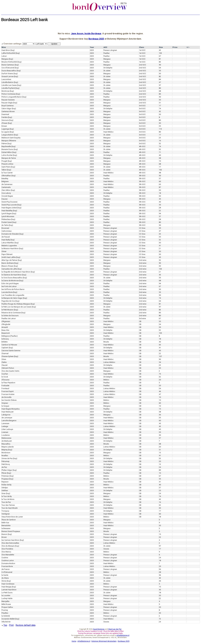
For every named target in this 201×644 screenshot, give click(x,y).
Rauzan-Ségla (7, 103)
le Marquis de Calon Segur (12, 298)
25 (160, 490)
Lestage (5, 426)
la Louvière (6, 595)
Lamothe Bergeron (9, 421)
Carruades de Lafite (9, 269)
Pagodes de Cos (8, 301)
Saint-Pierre (6, 167)
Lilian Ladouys (7, 429)
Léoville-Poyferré (8, 88)
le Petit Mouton (8, 310)
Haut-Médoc (108, 132)
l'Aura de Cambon (9, 520)
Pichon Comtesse (9, 94)
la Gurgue (5, 406)
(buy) (13, 50)
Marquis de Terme (9, 158)
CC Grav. (142, 228)
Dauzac (5, 199)
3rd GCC (142, 106)
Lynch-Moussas (8, 216)
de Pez (4, 467)
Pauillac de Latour (9, 318)
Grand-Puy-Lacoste (9, 205)
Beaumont (6, 333)
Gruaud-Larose (8, 76)
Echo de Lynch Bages (10, 283)
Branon (4, 534)
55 (160, 71)
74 (160, 109)
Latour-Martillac (8, 243)
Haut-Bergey (6, 587)
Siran (4, 493)
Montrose (5, 91)
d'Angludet (6, 324)
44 (160, 581)
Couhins (5, 558)
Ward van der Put (115, 629)
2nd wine (143, 260)
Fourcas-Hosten (8, 394)
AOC (105, 47)
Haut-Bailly (6, 240)
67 (160, 56)
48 (160, 173)
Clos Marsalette (8, 555)
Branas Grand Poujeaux (11, 531)
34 (160, 324)
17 (160, 106)
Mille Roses (6, 604)
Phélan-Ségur (7, 470)
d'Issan (4, 123)
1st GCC (142, 50)
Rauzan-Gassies (8, 100)
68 (160, 91)
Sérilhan (5, 490)
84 (160, 79)
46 (160, 391)
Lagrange (5, 129)
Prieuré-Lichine (7, 164)
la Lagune (5, 132)
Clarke (4, 362)
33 (160, 234)
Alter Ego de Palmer (9, 260)
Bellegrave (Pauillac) (10, 336)
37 (160, 438)
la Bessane (6, 528)
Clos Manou (6, 552)
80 (160, 88)
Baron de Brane (8, 263)
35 (160, 126)
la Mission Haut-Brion (10, 248)
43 (160, 50)
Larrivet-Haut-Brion (9, 590)
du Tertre (5, 225)
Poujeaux (5, 479)
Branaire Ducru (7, 149)
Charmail (5, 353)
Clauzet (5, 365)
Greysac (5, 403)
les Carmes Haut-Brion (10, 540)
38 (160, 158)
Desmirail (5, 114)
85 (160, 94)
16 (160, 141)
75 (160, 374)
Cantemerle (6, 187)
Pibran (4, 473)
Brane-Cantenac (8, 65)
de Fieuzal (6, 237)
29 (160, 566)
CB (140, 321)
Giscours (5, 120)
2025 (92, 50)
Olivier (4, 251)
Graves (106, 549)
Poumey (5, 610)
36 (160, 415)
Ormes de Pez (7, 458)
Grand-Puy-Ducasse (9, 202)
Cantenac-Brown (8, 111)
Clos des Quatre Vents (10, 371)
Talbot (4, 170)
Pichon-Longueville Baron (12, 97)
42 (160, 111)
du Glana (5, 578)
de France (5, 569)
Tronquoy (5, 511)
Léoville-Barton (8, 82)
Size (161, 47)
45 (160, 199)
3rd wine (142, 318)
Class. (142, 47)
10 (160, 161)
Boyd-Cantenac (8, 106)
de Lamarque (7, 418)
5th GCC (142, 176)
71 (160, 152)
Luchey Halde (7, 598)
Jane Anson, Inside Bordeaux (86, 34)
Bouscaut (5, 228)
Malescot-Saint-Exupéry (11, 138)
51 (160, 103)
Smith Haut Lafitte (9, 257)
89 (160, 470)
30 (160, 74)
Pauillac (107, 53)
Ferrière (5, 117)
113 (160, 129)
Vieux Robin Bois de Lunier (12, 517)
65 (160, 184)
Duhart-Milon (7, 152)
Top (4, 625)
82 (160, 76)
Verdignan (6, 514)
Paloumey (5, 461)
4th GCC (142, 146)
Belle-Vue (5, 523)
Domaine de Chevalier (10, 234)
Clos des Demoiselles (10, 543)
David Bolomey (99, 629)
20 (160, 368)
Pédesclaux (6, 219)
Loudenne (6, 435)
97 (160, 85)
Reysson (5, 482)
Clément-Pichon (8, 368)
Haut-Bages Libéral (9, 208)
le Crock (5, 377)
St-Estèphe (108, 68)
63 (160, 345)
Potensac (5, 476)
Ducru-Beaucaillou (9, 71)
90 (160, 65)
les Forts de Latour (9, 286)
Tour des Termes (8, 505)
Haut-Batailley (7, 211)
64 (160, 68)
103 (160, 53)
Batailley (5, 178)
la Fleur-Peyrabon (8, 383)
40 (160, 155)
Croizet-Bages (7, 196)
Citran (4, 359)
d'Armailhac (6, 176)
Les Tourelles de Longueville (13, 295)
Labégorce (6, 415)
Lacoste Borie (7, 292)
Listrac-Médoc (109, 362)
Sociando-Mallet (8, 619)
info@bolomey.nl (123, 635)
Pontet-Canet (7, 222)
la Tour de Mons (8, 499)
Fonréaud (5, 388)
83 (160, 62)
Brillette (5, 342)
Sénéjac (5, 488)
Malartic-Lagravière (9, 246)
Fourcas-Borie (7, 566)
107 (160, 356)
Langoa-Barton (8, 135)
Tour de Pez (6, 502)
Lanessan (5, 423)
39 (160, 228)
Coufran (5, 374)
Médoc (106, 380)
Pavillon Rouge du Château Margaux (16, 304)
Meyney (5, 450)
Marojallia (5, 601)
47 (160, 82)
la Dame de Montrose (10, 281)
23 (160, 138)
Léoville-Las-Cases (9, 85)
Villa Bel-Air (6, 622)
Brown (4, 537)
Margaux (5, 59)
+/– (188, 47)
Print (11, 625)
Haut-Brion (6, 50)
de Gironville (6, 397)
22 (160, 211)
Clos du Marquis (8, 546)
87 (160, 187)
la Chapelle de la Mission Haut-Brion (16, 272)
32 (160, 240)
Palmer (4, 144)
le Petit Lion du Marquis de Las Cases (16, 307)
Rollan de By (6, 485)
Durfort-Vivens (7, 74)
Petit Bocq (6, 464)
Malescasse (6, 438)
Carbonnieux (7, 231)
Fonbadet (5, 386)
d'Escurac (5, 380)
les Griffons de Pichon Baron (13, 289)
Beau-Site (5, 330)
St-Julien (107, 71)
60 (160, 181)
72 (160, 619)
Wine (4, 47)
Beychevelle (6, 146)
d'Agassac (6, 321)
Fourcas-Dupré (8, 391)
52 (160, 144)
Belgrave (5, 181)
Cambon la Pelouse (9, 345)
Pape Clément (7, 254)
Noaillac (5, 456)
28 (160, 208)
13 (160, 453)
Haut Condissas (8, 584)
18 (160, 193)
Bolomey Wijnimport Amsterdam (104, 641)
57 (160, 178)
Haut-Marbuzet (8, 412)
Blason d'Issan (7, 266)
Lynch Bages (7, 213)
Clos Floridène (7, 549)
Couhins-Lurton (8, 560)
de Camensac (7, 184)
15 (160, 409)
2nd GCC (143, 65)
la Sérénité (6, 616)
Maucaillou (6, 444)
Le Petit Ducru (7, 593)
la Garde (5, 575)
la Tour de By (7, 496)
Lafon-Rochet (7, 155)
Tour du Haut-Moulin (10, 508)
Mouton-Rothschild (9, 62)
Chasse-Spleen (8, 356)
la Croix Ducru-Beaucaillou (12, 278)
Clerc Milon (6, 190)
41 (160, 246)
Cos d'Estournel (8, 68)
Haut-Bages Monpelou (11, 409)
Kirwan (4, 126)
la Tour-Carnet (7, 173)
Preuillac (5, 613)
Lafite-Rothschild (8, 53)
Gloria (4, 581)
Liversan (5, 432)
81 (160, 59)
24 (160, 467)
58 (160, 412)
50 (160, 97)
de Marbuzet (7, 441)
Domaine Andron (8, 563)
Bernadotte (6, 525)
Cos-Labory (6, 193)
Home (74, 641)
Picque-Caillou (7, 607)
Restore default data (25, 625)
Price (175, 47)
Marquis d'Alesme (9, 141)
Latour (4, 56)
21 (160, 248)
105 (160, 333)
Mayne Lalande (8, 447)
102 (160, 170)
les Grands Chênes (9, 400)
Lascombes (6, 79)
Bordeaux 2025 (96, 39)
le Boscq (5, 339)
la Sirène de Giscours (10, 316)
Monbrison (6, 453)
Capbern (5, 348)
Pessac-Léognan (110, 50)
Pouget (4, 161)
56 (160, 575)
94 (160, 213)
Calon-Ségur (6, 109)
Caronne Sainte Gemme (11, 351)
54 (160, 362)
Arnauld (5, 327)
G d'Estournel (7, 572)
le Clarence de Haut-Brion (12, 275)
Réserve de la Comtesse (11, 313)
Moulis (106, 342)
